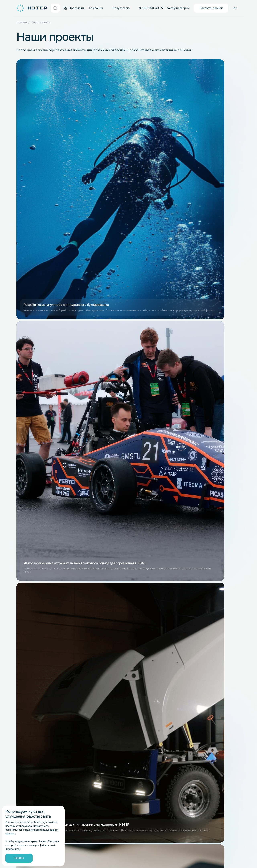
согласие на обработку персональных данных (62, 567)
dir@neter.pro (213, 801)
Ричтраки (158, 679)
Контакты (23, 679)
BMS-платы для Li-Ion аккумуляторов (121, 692)
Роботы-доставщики (166, 745)
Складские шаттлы (164, 661)
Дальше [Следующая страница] (154, 446)
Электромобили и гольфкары (216, 714)
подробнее (13, 849)
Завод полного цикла (31, 655)
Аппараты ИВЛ (206, 768)
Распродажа (70, 655)
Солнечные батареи (210, 678)
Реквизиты (24, 691)
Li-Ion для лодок (207, 708)
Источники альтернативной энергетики (215, 664)
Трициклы (202, 744)
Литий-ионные (27, 720)
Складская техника (164, 655)
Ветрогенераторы (208, 672)
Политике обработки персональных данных (63, 575)
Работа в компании (30, 685)
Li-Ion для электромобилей (215, 738)
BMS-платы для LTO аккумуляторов (120, 711)
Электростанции (207, 657)
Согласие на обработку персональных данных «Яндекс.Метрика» (116, 857)
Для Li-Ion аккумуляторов (79, 712)
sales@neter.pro (178, 8)
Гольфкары (203, 726)
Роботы (156, 739)
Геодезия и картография (168, 763)
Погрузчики (159, 673)
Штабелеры (159, 667)
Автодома (203, 720)
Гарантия (68, 667)
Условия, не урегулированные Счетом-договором (82, 692)
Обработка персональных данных (80, 850)
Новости (22, 661)
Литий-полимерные (30, 738)
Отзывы (22, 673)
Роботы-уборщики (164, 733)
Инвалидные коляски (211, 774)
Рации (155, 769)
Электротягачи (162, 685)
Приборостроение (164, 757)
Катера (201, 690)
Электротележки (163, 697)
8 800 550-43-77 (151, 8)
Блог (20, 703)
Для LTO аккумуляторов (78, 730)
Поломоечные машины (167, 715)
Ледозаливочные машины (169, 703)
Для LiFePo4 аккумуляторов (81, 724)
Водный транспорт (209, 684)
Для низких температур (212, 780)
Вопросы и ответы (74, 679)
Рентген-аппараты (209, 762)
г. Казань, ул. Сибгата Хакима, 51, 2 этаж (134, 809)
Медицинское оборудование (216, 756)
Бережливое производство (36, 697)
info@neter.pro (157, 629)
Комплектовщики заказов (169, 691)
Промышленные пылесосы (169, 727)
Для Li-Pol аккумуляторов (79, 718)
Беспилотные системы (211, 651)
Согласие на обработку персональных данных (139, 850)
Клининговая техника (166, 709)
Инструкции (70, 673)
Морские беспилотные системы (218, 750)
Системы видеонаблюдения (170, 775)
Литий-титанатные (30, 732)
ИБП (154, 751)
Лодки (200, 696)
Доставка (68, 661)
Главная (22, 22)
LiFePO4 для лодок (209, 702)
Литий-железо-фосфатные (35, 726)
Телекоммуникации (164, 781)
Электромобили (207, 732)
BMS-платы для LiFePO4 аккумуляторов (123, 701)
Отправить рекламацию (78, 685)
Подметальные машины (167, 721)
